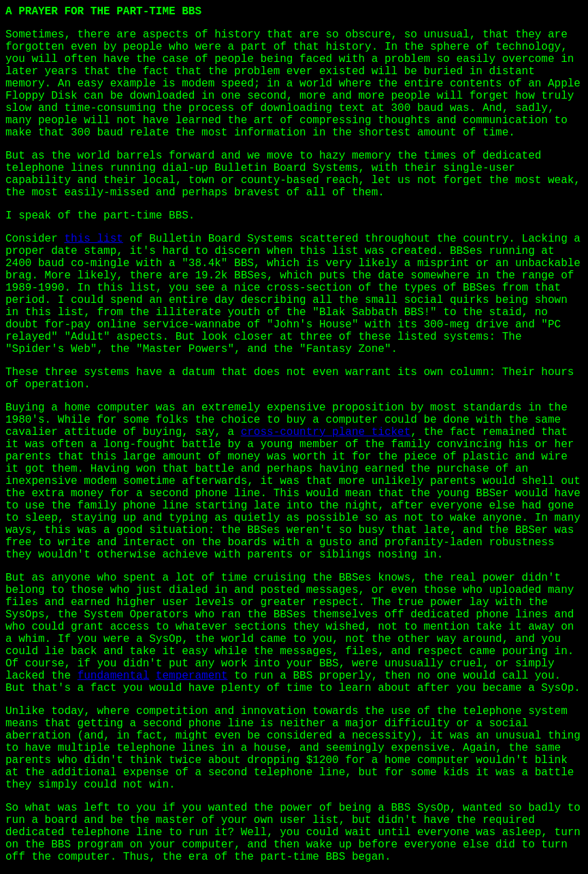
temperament (192, 676)
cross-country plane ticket (326, 432)
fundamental (114, 676)
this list (93, 239)
